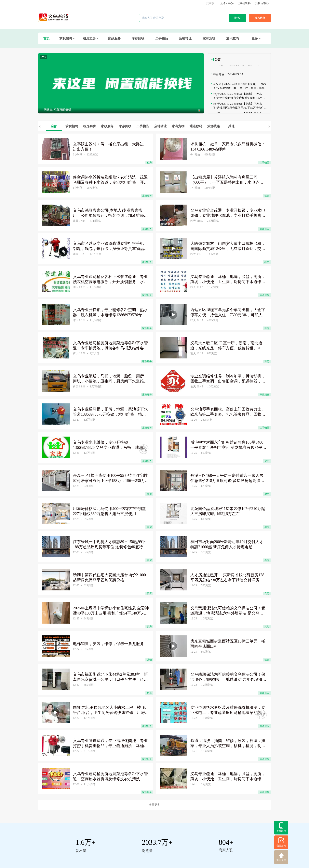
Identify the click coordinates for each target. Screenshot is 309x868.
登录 (212, 3)
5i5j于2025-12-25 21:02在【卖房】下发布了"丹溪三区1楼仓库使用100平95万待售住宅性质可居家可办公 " (240, 107)
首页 (47, 38)
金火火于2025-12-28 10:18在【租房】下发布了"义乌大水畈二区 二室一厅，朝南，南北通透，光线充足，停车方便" (240, 88)
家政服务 (114, 38)
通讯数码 (233, 38)
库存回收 (138, 38)
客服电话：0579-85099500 (229, 75)
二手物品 (162, 38)
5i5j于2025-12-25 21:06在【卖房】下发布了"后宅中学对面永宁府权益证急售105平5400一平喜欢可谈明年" (238, 97)
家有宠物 (209, 38)
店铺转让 (185, 38)
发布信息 (260, 18)
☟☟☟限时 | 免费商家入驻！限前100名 (237, 66)
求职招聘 (66, 38)
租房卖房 (89, 38)
